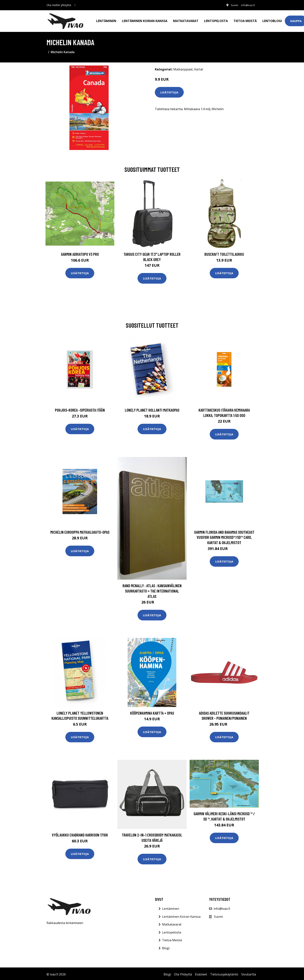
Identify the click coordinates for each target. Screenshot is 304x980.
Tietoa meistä (245, 20)
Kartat (199, 68)
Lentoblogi (272, 20)
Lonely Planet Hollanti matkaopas (152, 408)
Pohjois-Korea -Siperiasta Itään (80, 408)
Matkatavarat (186, 20)
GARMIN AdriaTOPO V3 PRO (80, 253)
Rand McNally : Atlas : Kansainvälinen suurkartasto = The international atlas (152, 589)
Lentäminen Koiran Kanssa (181, 915)
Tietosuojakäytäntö (224, 973)
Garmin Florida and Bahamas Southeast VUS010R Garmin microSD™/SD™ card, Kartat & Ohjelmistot (224, 536)
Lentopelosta (216, 20)
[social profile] (75, 5)
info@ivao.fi (247, 5)
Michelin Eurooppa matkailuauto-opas (80, 531)
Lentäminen (106, 20)
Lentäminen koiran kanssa (145, 20)
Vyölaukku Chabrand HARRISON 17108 (80, 833)
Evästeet (201, 973)
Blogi (166, 947)
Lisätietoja (169, 91)
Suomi (232, 5)
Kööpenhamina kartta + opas (152, 711)
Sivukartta (249, 973)
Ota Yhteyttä (183, 973)
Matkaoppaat (183, 68)
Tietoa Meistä (172, 939)
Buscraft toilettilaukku (224, 253)
